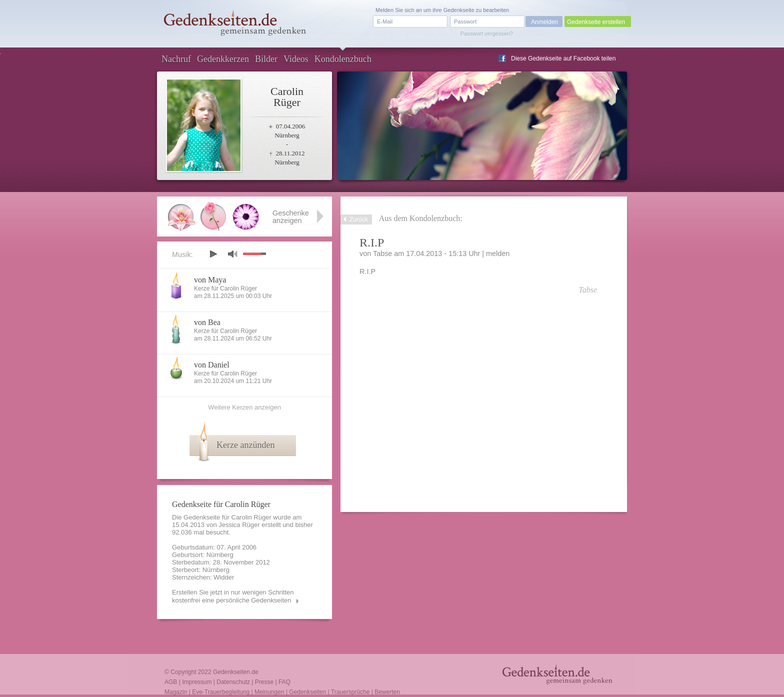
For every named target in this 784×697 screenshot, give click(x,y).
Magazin (176, 692)
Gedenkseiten (307, 692)
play (213, 254)
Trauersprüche (350, 692)
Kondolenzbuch (343, 59)
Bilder (266, 59)
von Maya (210, 280)
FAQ (284, 682)
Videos (296, 59)
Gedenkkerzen (223, 59)
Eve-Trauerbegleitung (221, 692)
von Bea (207, 322)
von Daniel (212, 365)
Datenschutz (233, 682)
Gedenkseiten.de (236, 672)
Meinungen (269, 692)
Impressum (197, 682)
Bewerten (387, 692)
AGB (171, 682)
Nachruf (176, 59)
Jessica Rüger (239, 525)
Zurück (359, 219)
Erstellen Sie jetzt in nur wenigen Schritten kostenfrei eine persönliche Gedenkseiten (233, 596)
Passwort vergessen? (487, 33)
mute (232, 254)
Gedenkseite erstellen (596, 22)
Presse (264, 682)
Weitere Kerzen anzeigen (244, 407)
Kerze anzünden (245, 445)
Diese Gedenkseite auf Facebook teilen (563, 58)
